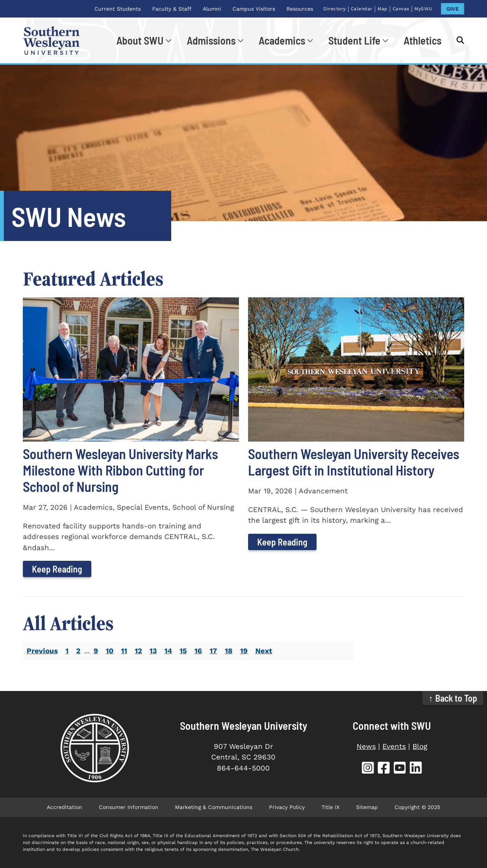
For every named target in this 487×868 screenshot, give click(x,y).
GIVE (453, 9)
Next (264, 651)
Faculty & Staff (172, 9)
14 (168, 651)
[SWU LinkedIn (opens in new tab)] (416, 769)
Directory (335, 9)
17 (213, 651)
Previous (42, 651)
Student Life (354, 40)
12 (138, 651)
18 (229, 651)
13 (153, 651)
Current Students (118, 9)
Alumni (212, 9)
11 (124, 651)
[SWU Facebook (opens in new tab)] (384, 769)
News (366, 746)
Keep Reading (57, 569)
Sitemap (367, 807)
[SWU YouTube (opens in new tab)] (400, 769)
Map (383, 9)
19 (244, 651)
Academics (282, 40)
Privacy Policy (287, 807)
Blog (420, 746)
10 (110, 651)
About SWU (140, 40)
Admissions (211, 40)
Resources (300, 9)
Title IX (330, 807)
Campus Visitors (254, 9)
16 (198, 651)
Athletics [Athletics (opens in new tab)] (423, 40)
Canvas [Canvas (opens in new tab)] (401, 9)
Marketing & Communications (214, 807)
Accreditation (64, 807)
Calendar (362, 9)
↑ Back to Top (453, 698)
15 (183, 651)
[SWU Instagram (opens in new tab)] (368, 769)
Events (394, 746)
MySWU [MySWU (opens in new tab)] (423, 9)
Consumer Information (129, 807)
